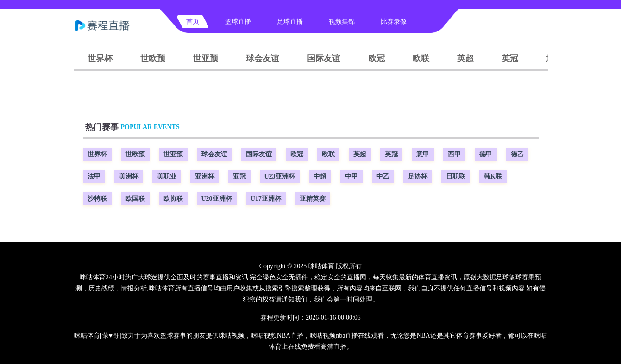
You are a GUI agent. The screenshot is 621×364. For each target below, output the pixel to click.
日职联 (456, 176)
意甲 (423, 154)
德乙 (517, 154)
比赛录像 (394, 22)
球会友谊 (263, 58)
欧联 (421, 58)
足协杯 (418, 176)
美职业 (167, 176)
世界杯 (100, 58)
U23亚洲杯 (280, 176)
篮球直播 (238, 22)
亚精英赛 (313, 199)
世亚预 (206, 58)
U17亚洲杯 (266, 199)
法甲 (94, 176)
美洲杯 (129, 176)
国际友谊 (324, 58)
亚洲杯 (205, 176)
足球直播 (290, 22)
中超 (320, 176)
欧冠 (376, 58)
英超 (465, 58)
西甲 (454, 154)
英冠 (510, 58)
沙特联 (97, 199)
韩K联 (493, 176)
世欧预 (153, 58)
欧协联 (173, 199)
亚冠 (239, 176)
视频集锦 (342, 22)
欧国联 (135, 199)
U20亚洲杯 (217, 199)
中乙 (383, 176)
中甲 (351, 176)
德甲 (486, 154)
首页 (193, 22)
